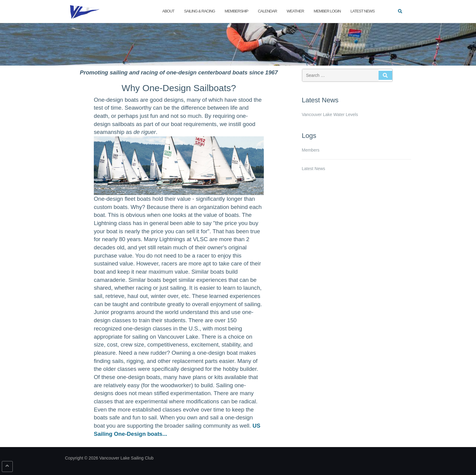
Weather (295, 11)
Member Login (327, 11)
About (168, 11)
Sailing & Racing (199, 11)
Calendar (267, 11)
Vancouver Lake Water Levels (330, 114)
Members (311, 150)
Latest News (362, 11)
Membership (236, 11)
